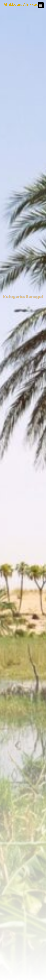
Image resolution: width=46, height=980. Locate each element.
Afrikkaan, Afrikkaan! (23, 4)
